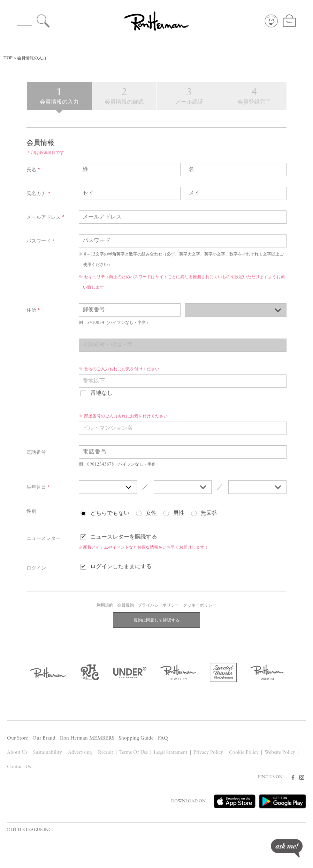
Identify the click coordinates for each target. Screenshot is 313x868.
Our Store (17, 738)
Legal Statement (171, 753)
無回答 (209, 513)
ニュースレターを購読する (124, 537)
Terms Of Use (133, 753)
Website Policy (280, 753)
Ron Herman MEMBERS (87, 738)
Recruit (106, 753)
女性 (151, 513)
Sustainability (48, 753)
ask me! (287, 848)
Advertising (80, 753)
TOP (8, 58)
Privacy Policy (208, 753)
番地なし (101, 393)
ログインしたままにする (121, 567)
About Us (17, 753)
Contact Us (19, 767)
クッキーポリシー (200, 606)
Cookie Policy (244, 753)
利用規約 (105, 606)
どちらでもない (110, 513)
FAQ (163, 738)
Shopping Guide (136, 738)
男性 (179, 513)
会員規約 (125, 606)
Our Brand (44, 738)
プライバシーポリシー (159, 606)
